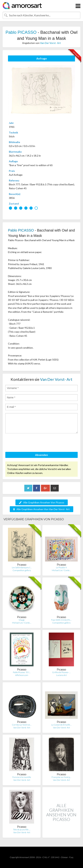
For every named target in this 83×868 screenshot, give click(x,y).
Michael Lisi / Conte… (61, 570)
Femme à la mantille (22, 777)
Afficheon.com (22, 675)
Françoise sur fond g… (61, 777)
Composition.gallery (22, 570)
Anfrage (42, 58)
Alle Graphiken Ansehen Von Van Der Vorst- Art (41, 509)
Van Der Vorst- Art (50, 43)
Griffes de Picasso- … (61, 672)
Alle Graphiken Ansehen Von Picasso (42, 502)
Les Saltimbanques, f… (22, 567)
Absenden (41, 455)
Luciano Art (61, 675)
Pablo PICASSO (21, 32)
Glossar (64, 857)
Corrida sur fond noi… (22, 725)
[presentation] (32, 443)
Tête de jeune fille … (22, 830)
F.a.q (71, 857)
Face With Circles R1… (61, 620)
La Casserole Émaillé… (61, 725)
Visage (22, 620)
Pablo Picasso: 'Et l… (22, 672)
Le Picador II (61, 567)
